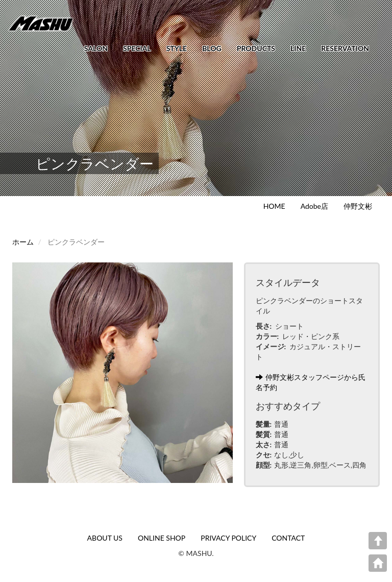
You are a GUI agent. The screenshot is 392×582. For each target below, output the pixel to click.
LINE (298, 48)
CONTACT (288, 538)
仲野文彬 (358, 206)
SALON (96, 48)
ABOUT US (105, 538)
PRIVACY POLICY (228, 538)
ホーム (23, 242)
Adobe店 (314, 206)
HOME (274, 206)
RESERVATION (345, 48)
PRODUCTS (256, 48)
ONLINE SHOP (162, 538)
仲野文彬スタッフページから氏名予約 (311, 382)
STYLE (177, 48)
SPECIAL (137, 48)
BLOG (212, 48)
